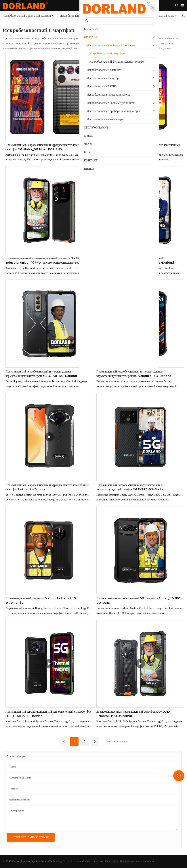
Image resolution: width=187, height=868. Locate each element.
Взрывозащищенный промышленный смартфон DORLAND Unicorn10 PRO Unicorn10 (133, 714)
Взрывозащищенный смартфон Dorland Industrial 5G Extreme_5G (41, 600)
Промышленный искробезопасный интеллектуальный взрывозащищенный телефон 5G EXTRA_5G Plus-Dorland (135, 260)
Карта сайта (111, 861)
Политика (125, 861)
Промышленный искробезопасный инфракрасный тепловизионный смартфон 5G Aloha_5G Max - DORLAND (47, 147)
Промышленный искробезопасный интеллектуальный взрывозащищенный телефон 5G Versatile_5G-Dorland (134, 374)
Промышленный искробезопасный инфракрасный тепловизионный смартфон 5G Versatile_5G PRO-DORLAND (138, 147)
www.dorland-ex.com (89, 861)
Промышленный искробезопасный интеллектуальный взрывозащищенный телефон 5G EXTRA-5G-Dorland (132, 487)
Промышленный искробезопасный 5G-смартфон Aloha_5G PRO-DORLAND (139, 600)
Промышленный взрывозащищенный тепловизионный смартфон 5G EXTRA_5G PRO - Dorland (48, 714)
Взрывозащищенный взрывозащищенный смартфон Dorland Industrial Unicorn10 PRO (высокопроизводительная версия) (45, 260)
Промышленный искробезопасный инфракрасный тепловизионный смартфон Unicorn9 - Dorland (47, 487)
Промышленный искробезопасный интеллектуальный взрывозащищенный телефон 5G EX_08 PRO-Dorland (41, 374)
